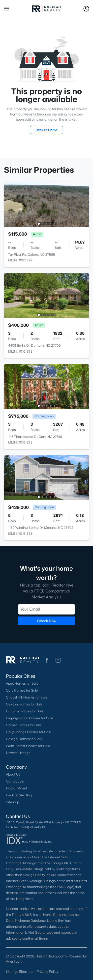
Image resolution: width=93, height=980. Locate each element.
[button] (6, 9)
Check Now (47, 621)
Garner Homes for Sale (24, 725)
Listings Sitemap (19, 971)
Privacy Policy (47, 971)
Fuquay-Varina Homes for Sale (29, 718)
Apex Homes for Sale (22, 683)
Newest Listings (18, 753)
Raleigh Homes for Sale (24, 739)
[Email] (46, 609)
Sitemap (13, 802)
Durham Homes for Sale (25, 711)
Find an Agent (17, 788)
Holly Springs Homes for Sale (28, 732)
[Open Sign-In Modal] (86, 9)
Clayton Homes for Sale (24, 704)
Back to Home (46, 130)
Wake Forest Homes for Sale (28, 746)
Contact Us (15, 781)
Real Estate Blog (19, 795)
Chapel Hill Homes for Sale (27, 697)
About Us (13, 774)
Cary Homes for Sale (22, 690)
